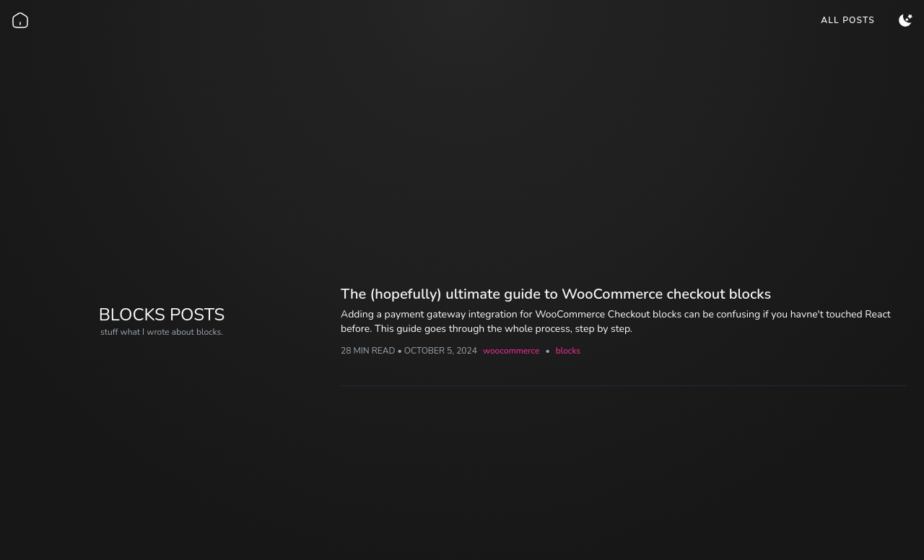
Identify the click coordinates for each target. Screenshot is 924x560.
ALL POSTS (848, 20)
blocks (568, 351)
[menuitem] (848, 20)
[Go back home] (20, 20)
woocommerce (511, 351)
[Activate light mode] (905, 20)
